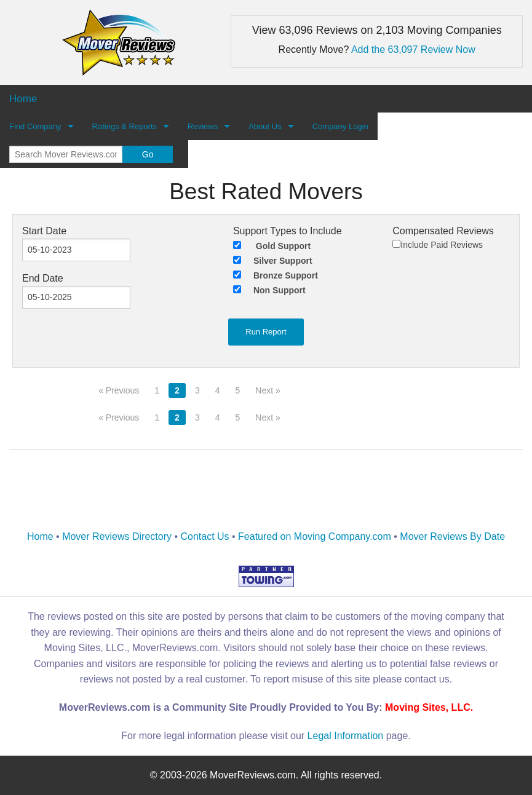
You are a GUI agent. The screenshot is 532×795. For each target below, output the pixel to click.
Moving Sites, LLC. (429, 707)
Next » (268, 390)
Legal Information (346, 736)
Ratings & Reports (125, 126)
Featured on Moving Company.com (315, 536)
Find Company (35, 126)
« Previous (119, 390)
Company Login (340, 126)
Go (148, 154)
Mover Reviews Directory (117, 536)
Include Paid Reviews (438, 245)
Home (40, 536)
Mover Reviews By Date (452, 536)
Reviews (203, 126)
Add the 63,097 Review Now (413, 49)
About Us (265, 126)
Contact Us (204, 536)
